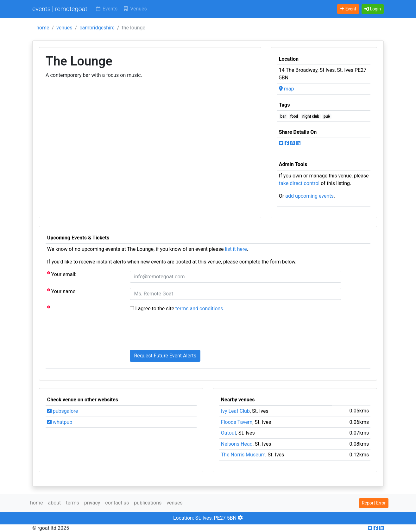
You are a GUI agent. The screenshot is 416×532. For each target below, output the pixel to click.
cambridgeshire (97, 28)
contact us (117, 503)
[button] (373, 9)
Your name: (62, 291)
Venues (135, 9)
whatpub (60, 422)
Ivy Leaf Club (235, 411)
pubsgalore (63, 411)
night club (311, 116)
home (43, 28)
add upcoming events (309, 196)
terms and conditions (199, 309)
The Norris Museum (243, 455)
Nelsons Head (237, 444)
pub (327, 116)
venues (64, 28)
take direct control (299, 183)
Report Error (374, 503)
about (54, 503)
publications (148, 503)
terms (72, 503)
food (294, 116)
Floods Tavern (237, 422)
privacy (92, 503)
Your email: (62, 274)
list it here (236, 249)
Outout (229, 433)
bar (283, 116)
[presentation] (178, 332)
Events (106, 9)
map (287, 89)
